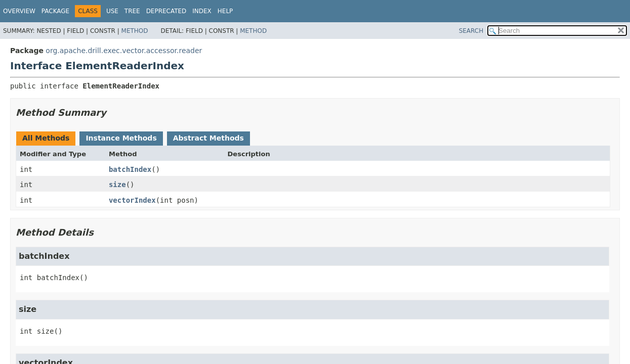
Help (225, 11)
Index (202, 11)
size (117, 185)
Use (112, 11)
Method (135, 31)
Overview (19, 11)
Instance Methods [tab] (121, 138)
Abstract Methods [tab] (208, 138)
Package (55, 11)
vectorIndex (132, 200)
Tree (132, 11)
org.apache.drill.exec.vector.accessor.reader (124, 51)
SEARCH (471, 31)
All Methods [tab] (46, 138)
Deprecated (166, 11)
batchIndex (130, 169)
